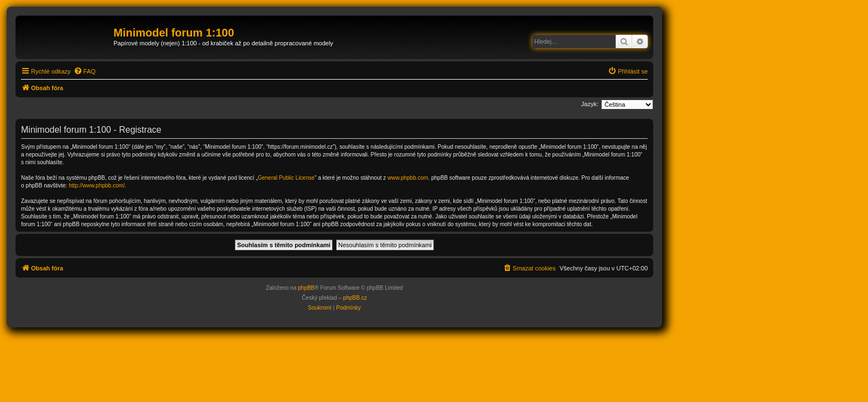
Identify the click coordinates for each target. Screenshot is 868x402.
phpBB (306, 288)
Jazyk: (590, 104)
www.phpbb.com (408, 178)
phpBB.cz (355, 298)
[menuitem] (85, 71)
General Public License (286, 178)
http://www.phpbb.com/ (97, 186)
